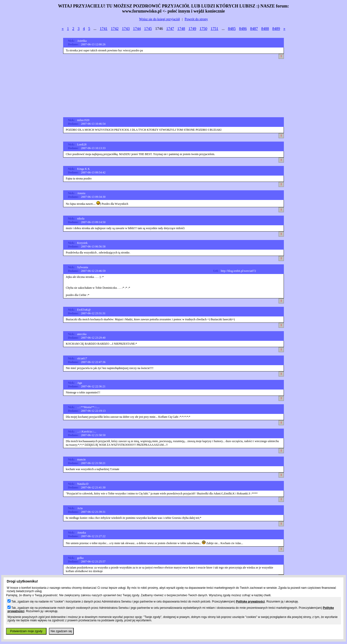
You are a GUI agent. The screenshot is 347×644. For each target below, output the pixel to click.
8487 (254, 29)
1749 (192, 29)
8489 (276, 29)
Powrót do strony (196, 19)
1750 (203, 29)
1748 (181, 29)
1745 (148, 29)
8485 (232, 29)
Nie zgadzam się (61, 631)
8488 (265, 29)
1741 (104, 29)
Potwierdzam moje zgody (26, 631)
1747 (170, 29)
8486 (243, 29)
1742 (115, 29)
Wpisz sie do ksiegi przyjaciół (159, 19)
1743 (126, 29)
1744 (137, 29)
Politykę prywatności (250, 602)
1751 (214, 29)
